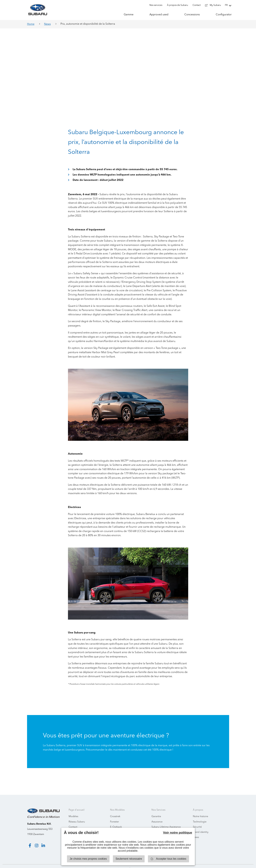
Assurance (157, 815)
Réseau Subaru (77, 815)
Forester (114, 815)
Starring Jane (243, 863)
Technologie (200, 815)
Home (31, 24)
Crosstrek (115, 810)
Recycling (157, 826)
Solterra (114, 826)
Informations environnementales (86, 826)
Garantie (156, 810)
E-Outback (116, 821)
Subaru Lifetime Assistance (166, 821)
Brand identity (201, 826)
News (47, 24)
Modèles (73, 810)
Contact (73, 821)
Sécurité (197, 821)
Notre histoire (200, 810)
